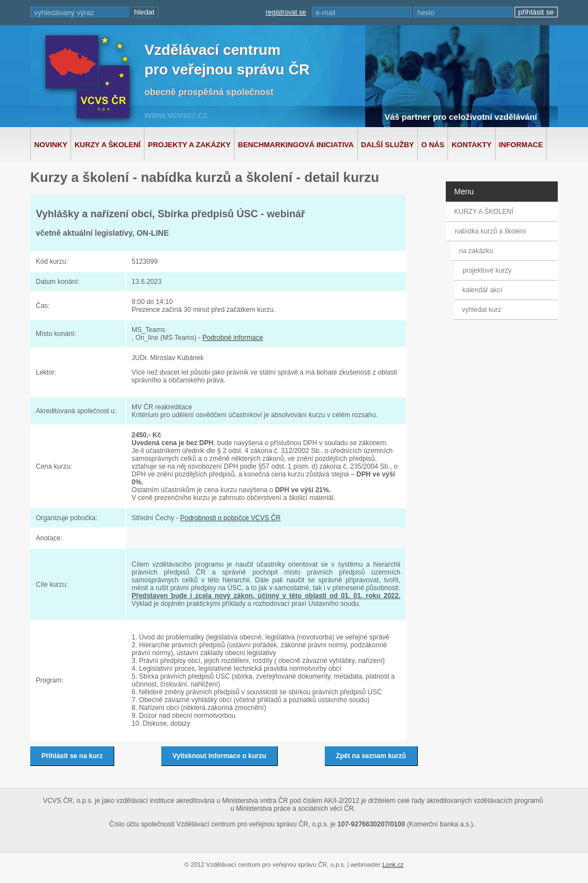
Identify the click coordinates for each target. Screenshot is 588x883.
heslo (426, 13)
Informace (521, 145)
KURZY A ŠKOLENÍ (484, 212)
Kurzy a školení (108, 145)
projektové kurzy (487, 270)
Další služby (388, 145)
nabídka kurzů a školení (492, 231)
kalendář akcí (481, 290)
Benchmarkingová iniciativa (296, 145)
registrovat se (286, 12)
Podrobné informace (232, 338)
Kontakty (471, 145)
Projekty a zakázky (189, 145)
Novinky (51, 145)
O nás (433, 145)
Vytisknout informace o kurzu (220, 756)
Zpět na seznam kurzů (371, 756)
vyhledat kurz (481, 310)
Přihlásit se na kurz (72, 756)
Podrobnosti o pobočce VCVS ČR (230, 518)
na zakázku (479, 251)
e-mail (326, 13)
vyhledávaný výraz (64, 13)
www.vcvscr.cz (176, 115)
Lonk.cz (393, 865)
